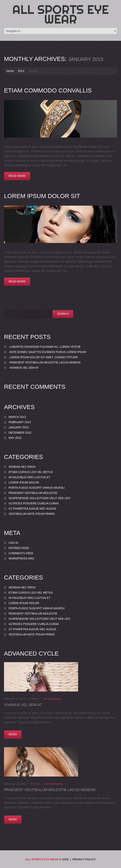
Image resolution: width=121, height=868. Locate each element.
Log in (13, 543)
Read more (17, 176)
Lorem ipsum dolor (24, 482)
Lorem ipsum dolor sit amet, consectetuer (44, 357)
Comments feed (21, 553)
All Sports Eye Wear (61, 14)
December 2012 (20, 433)
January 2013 (19, 427)
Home (10, 71)
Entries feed (19, 548)
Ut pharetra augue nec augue (32, 509)
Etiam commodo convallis (48, 90)
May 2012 (15, 438)
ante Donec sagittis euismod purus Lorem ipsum (48, 352)
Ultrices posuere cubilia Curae (34, 503)
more (13, 734)
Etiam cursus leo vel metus (31, 472)
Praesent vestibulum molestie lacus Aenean (45, 362)
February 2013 (20, 422)
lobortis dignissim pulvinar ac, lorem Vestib (45, 347)
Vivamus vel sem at (24, 368)
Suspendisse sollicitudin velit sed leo (39, 498)
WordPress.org (21, 558)
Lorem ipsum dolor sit (42, 196)
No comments (52, 699)
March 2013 (17, 417)
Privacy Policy (84, 859)
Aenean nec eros (22, 467)
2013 (21, 71)
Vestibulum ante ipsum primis (32, 514)
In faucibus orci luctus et (29, 477)
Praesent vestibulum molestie (33, 493)
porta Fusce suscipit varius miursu (37, 488)
